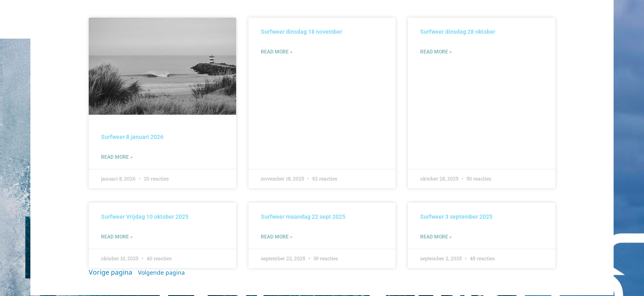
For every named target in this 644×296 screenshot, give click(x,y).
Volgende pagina (161, 273)
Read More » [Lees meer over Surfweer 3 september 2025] (436, 237)
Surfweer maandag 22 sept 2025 (303, 217)
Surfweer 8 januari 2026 (132, 137)
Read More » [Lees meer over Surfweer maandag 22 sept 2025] (277, 237)
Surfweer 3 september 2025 (456, 217)
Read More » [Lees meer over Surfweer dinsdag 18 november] (277, 52)
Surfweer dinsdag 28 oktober (458, 32)
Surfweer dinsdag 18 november (301, 32)
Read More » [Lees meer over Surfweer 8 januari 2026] (117, 157)
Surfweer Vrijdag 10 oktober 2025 (145, 217)
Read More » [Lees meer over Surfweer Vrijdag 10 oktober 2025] (117, 237)
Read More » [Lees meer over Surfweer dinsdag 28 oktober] (436, 52)
